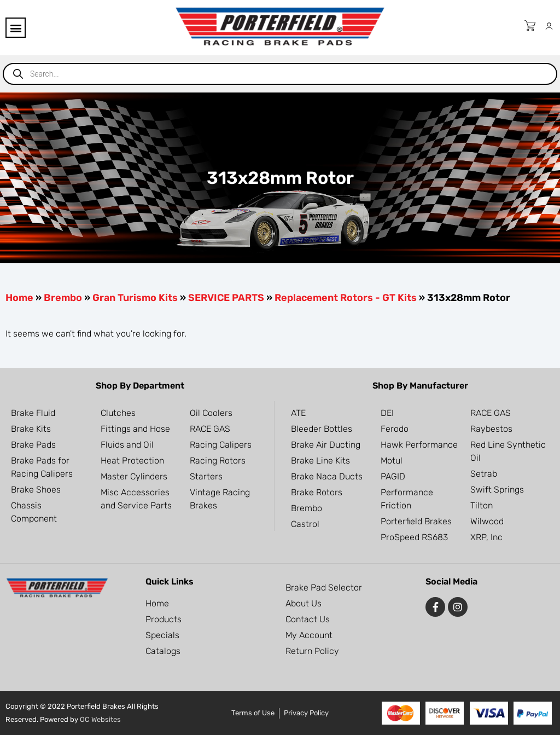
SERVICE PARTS (226, 298)
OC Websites (100, 719)
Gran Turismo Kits (135, 298)
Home (19, 298)
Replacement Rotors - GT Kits (346, 298)
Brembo (63, 298)
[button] (16, 28)
